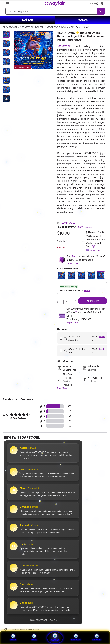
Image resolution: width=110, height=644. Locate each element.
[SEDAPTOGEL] (68, 223)
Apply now (96, 250)
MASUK (82, 20)
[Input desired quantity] (67, 302)
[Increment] (73, 302)
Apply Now (72, 323)
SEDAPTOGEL (10, 27)
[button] (7, 3)
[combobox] (51, 11)
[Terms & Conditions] (93, 246)
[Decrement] (60, 302)
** (76, 312)
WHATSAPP (76, 638)
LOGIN (34, 638)
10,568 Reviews (85, 227)
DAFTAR (27, 20)
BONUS (13, 638)
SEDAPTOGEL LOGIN (57, 27)
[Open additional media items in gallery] (6, 99)
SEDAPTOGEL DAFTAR (32, 27)
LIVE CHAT (97, 638)
